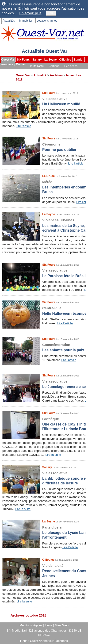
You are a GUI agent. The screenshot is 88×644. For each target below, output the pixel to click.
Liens (48, 625)
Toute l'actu (37, 66)
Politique (54, 66)
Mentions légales (31, 625)
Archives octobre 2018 (29, 615)
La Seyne (51, 60)
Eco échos (71, 66)
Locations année (47, 21)
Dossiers (71, 71)
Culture (6, 71)
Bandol (78, 60)
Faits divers (35, 71)
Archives (7, 76)
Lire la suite (53, 455)
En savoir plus (30, 13)
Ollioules (65, 60)
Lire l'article (23, 126)
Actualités (9, 21)
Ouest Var (8, 60)
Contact (21, 64)
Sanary (37, 60)
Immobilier (26, 21)
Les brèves (54, 71)
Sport (19, 71)
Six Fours (23, 60)
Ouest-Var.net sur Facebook (49, 641)
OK (51, 13)
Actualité (40, 75)
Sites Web (62, 625)
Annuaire (7, 64)
